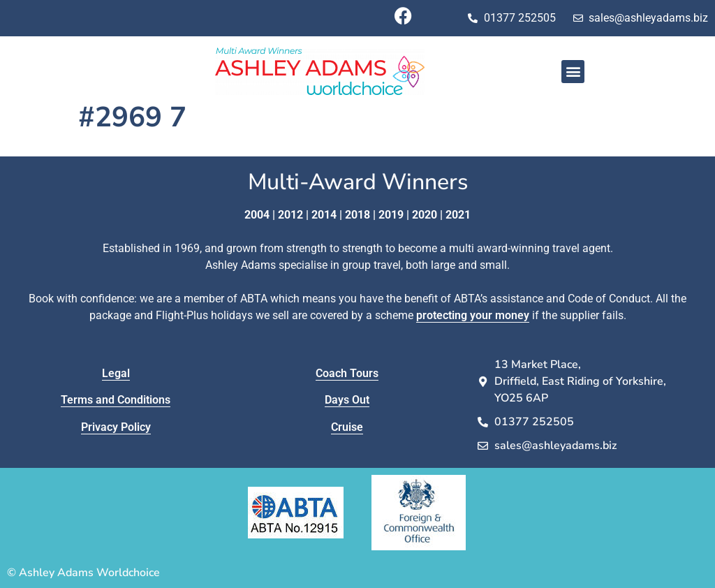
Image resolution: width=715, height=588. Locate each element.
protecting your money (473, 315)
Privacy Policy (116, 427)
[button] (573, 72)
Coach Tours (347, 373)
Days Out (347, 400)
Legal (116, 373)
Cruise (347, 427)
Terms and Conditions (116, 400)
